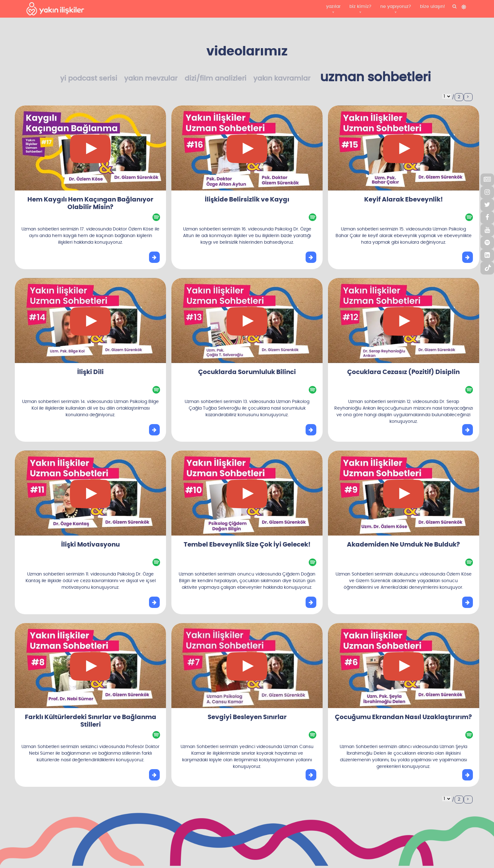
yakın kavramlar (282, 78)
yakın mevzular (151, 78)
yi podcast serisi (89, 78)
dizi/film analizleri (215, 78)
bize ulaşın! (432, 7)
